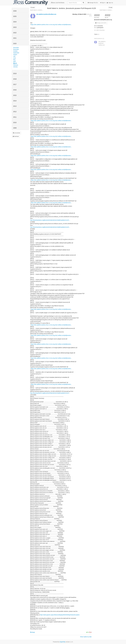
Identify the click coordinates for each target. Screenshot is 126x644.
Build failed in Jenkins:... (37, 10)
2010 (15, 123)
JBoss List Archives (39, 3)
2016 (15, 90)
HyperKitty (63, 642)
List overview (16, 133)
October (15, 51)
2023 (15, 27)
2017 (15, 84)
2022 (15, 33)
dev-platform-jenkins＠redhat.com (46, 14)
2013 (15, 106)
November (16, 49)
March (15, 63)
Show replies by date (86, 637)
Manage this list (93, 3)
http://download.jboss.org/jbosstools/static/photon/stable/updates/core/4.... (50, 220)
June (15, 58)
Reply (33, 632)
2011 (15, 117)
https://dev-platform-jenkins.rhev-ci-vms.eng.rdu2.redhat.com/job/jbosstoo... (51, 25)
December (16, 48)
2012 (15, 112)
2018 (15, 79)
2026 (15, 11)
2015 (15, 95)
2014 (15, 101)
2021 (15, 38)
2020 (15, 44)
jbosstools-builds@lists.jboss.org (103, 20)
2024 (15, 22)
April (14, 62)
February (16, 65)
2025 (15, 16)
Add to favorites (99, 30)
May (14, 60)
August (15, 55)
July (14, 56)
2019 (15, 74)
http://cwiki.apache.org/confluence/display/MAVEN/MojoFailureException (60, 615)
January (15, 67)
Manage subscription (101, 23)
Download (16, 136)
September (16, 53)
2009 (15, 128)
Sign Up (110, 3)
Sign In (103, 3)
